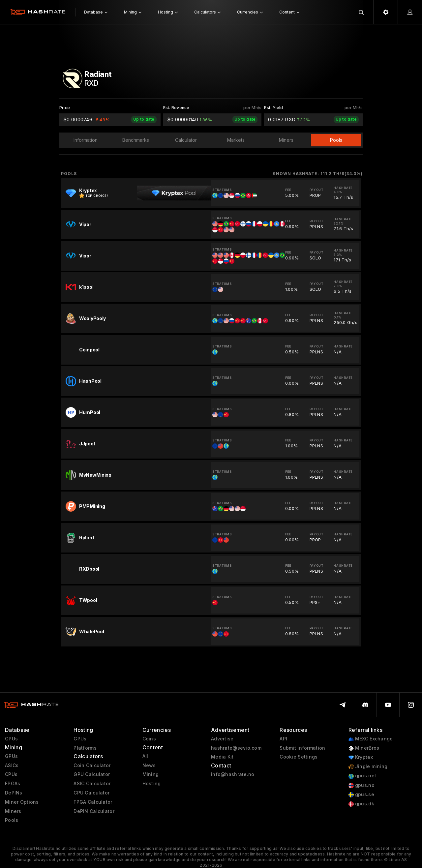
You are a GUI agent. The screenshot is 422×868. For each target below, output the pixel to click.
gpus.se (361, 795)
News (149, 765)
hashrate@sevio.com (236, 748)
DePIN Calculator (94, 811)
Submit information (302, 748)
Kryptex (361, 757)
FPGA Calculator (93, 802)
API (283, 739)
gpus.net (362, 776)
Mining (151, 774)
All (145, 756)
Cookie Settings (299, 757)
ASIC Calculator (92, 784)
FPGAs (13, 784)
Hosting (152, 784)
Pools (12, 820)
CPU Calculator (91, 793)
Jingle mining (368, 767)
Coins (149, 739)
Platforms (85, 748)
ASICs (12, 765)
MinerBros (364, 748)
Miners (13, 811)
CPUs (11, 774)
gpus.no (362, 785)
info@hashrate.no (233, 774)
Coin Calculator (92, 765)
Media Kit (222, 757)
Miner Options (22, 802)
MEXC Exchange (371, 739)
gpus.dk (361, 804)
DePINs (14, 793)
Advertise (222, 739)
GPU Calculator (92, 774)
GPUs (11, 739)
